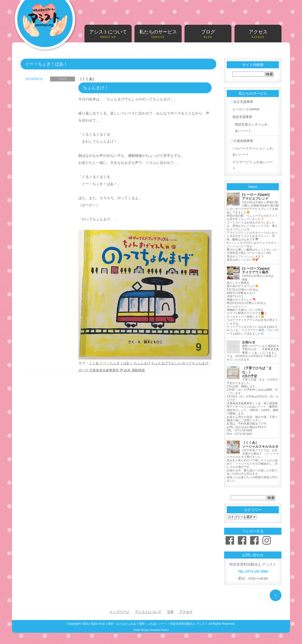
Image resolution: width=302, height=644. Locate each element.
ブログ (208, 34)
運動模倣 (150, 370)
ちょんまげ (146, 363)
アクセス (258, 34)
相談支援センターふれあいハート (252, 126)
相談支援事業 (242, 116)
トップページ (118, 611)
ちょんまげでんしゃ (171, 363)
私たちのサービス (158, 34)
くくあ (94, 363)
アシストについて (108, 34)
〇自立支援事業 (242, 102)
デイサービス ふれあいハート (252, 164)
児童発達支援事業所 (114, 370)
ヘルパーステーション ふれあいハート (252, 150)
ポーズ (92, 370)
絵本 (139, 370)
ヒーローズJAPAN (246, 109)
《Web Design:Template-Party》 (151, 629)
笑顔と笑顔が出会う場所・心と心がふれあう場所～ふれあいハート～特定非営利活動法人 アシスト (145, 623)
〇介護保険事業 (242, 140)
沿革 (172, 611)
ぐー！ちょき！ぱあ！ (118, 363)
